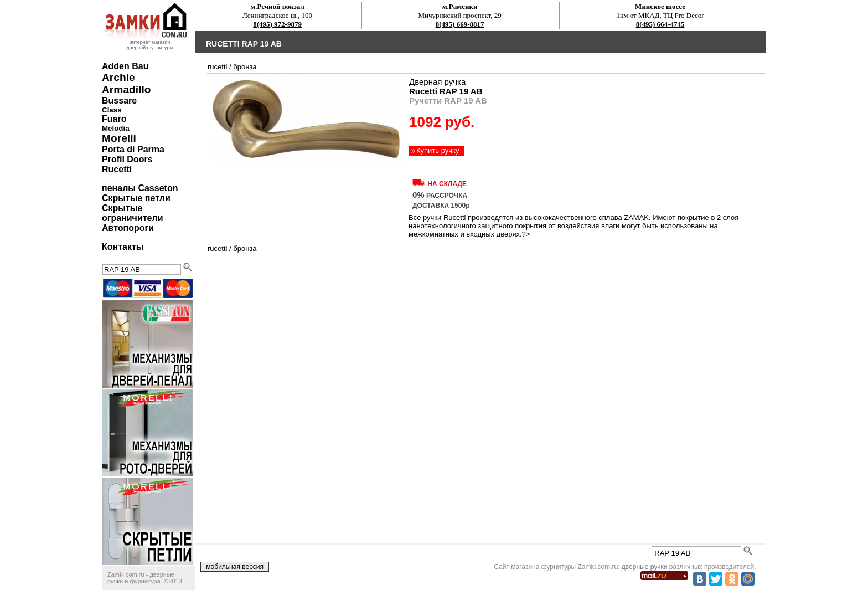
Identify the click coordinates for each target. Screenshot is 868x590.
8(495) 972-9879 (277, 24)
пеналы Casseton (140, 188)
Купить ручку (438, 150)
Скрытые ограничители (132, 213)
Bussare (119, 101)
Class (112, 110)
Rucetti (117, 169)
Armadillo (126, 89)
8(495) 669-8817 (460, 24)
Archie (118, 77)
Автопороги (128, 228)
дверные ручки (645, 567)
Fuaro (114, 119)
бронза (245, 67)
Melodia (116, 128)
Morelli (119, 138)
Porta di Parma (133, 149)
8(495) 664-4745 (660, 24)
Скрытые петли (136, 198)
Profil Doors (127, 159)
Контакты (123, 247)
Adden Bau (125, 66)
